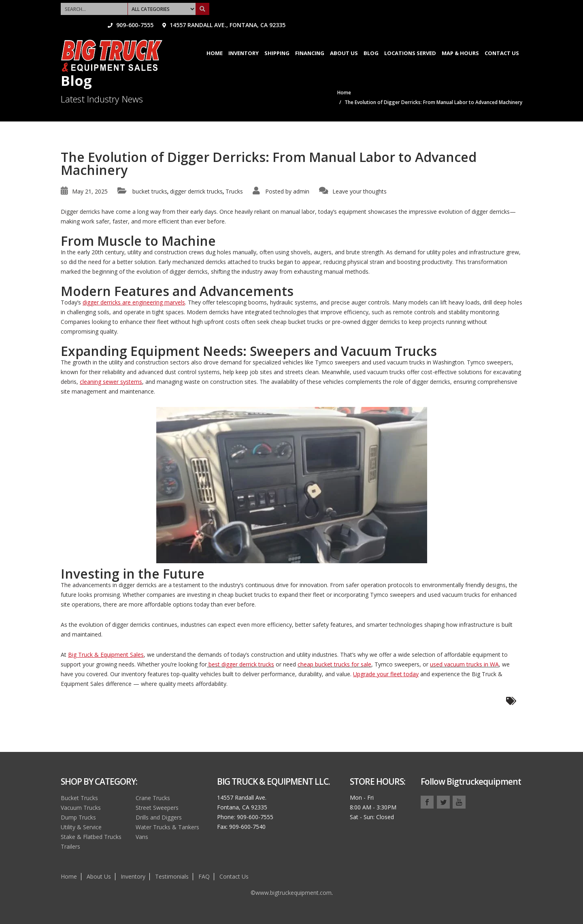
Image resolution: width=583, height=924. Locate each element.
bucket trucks (150, 191)
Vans (142, 837)
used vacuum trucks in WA (464, 664)
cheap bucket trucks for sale (334, 664)
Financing (310, 40)
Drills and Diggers (159, 817)
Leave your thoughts (360, 191)
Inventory (244, 40)
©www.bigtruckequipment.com (291, 893)
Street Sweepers (157, 808)
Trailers (70, 846)
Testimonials (172, 876)
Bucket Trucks (79, 798)
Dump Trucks (78, 817)
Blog (371, 40)
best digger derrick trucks (240, 664)
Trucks (234, 191)
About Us (344, 40)
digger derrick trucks (196, 191)
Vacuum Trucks (81, 808)
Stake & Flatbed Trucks (91, 837)
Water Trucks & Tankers (167, 827)
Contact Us (502, 40)
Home (215, 40)
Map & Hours (460, 40)
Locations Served (410, 40)
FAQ (204, 876)
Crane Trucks (153, 798)
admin (301, 191)
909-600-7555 (367, 6)
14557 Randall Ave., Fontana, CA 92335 (461, 6)
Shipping (277, 40)
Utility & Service (81, 827)
